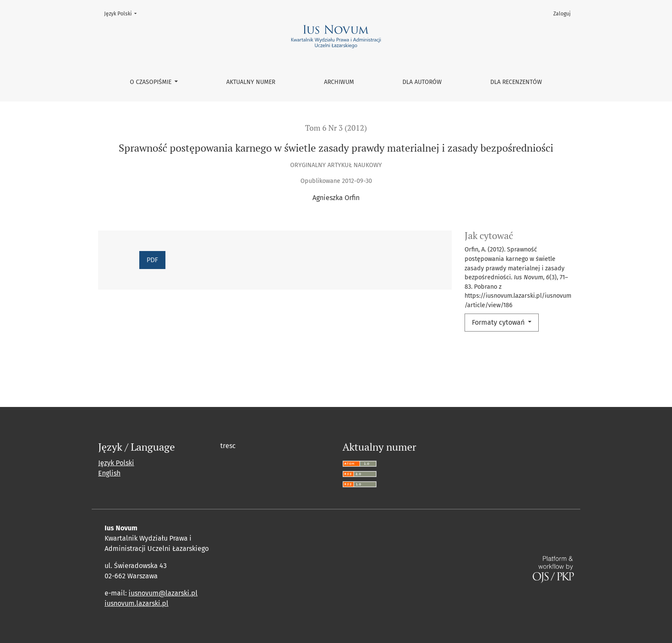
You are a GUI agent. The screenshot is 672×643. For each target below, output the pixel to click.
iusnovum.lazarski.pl (136, 603)
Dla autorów (422, 82)
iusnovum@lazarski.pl (163, 593)
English (109, 473)
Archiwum (339, 82)
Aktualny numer (251, 82)
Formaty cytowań (499, 322)
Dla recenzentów (516, 82)
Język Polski (123, 13)
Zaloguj (562, 14)
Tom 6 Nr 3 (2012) (336, 128)
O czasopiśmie (151, 82)
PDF (152, 260)
